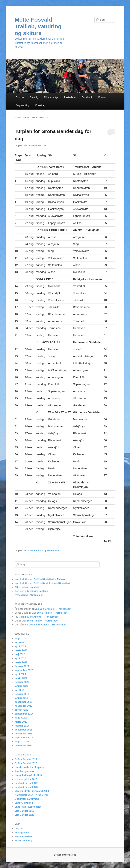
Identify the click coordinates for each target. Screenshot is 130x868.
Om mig (34, 97)
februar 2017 (22, 726)
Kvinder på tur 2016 (26, 779)
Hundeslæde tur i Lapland (30, 767)
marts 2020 (21, 678)
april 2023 (20, 646)
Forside (20, 97)
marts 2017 (21, 722)
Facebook (87, 97)
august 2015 (22, 741)
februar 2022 (22, 666)
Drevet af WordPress (65, 855)
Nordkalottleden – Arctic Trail (31, 795)
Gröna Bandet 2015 (26, 759)
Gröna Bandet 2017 (34, 551)
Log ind (19, 829)
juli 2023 (19, 642)
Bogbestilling (22, 105)
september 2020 (24, 670)
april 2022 (20, 658)
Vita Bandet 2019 (24, 811)
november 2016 (24, 734)
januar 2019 (21, 698)
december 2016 (23, 730)
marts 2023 (21, 650)
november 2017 (24, 706)
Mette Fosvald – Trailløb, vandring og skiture (38, 26)
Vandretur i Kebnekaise (28, 807)
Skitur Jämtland (24, 803)
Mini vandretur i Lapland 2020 (32, 791)
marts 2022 (21, 662)
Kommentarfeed (24, 836)
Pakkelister (70, 97)
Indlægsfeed (22, 832)
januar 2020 (21, 686)
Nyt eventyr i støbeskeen (29, 595)
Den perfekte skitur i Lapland (31, 591)
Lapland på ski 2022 (26, 783)
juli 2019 (19, 690)
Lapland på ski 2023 (26, 787)
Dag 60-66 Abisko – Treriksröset (53, 609)
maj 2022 (20, 654)
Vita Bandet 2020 (24, 815)
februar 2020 (22, 682)
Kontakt (102, 97)
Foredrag (40, 105)
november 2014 (24, 745)
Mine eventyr (51, 97)
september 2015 (24, 738)
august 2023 (22, 638)
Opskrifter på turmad (27, 799)
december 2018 (23, 702)
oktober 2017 (22, 710)
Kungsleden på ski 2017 (28, 775)
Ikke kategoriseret (25, 771)
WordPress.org (23, 841)
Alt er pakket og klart (27, 587)
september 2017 (24, 714)
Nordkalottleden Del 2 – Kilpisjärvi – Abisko (40, 579)
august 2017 (22, 718)
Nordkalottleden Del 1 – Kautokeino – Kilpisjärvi (42, 583)
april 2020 (20, 674)
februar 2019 (22, 694)
